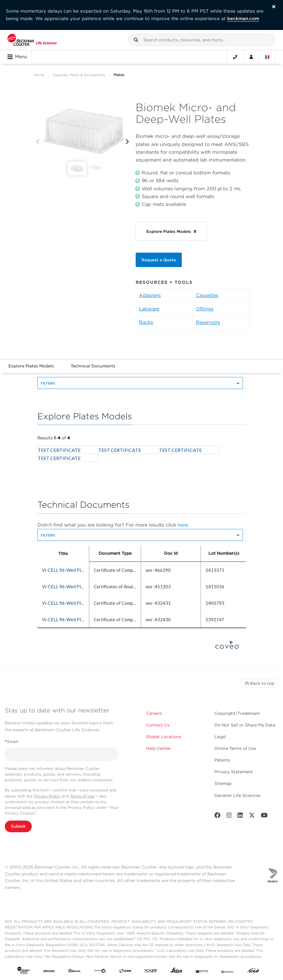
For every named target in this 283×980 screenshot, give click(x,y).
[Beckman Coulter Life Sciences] (32, 40)
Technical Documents (93, 366)
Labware (149, 309)
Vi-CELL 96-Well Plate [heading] (65, 587)
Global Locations (164, 737)
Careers (154, 713)
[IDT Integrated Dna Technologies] (151, 972)
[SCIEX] (253, 972)
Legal (220, 737)
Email (12, 742)
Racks (146, 322)
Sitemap (223, 783)
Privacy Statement (234, 772)
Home (39, 75)
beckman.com (243, 19)
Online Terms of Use (235, 748)
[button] (136, 40)
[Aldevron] (74, 972)
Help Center (159, 748)
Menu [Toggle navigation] (17, 57)
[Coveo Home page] (228, 647)
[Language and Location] (267, 57)
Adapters (150, 295)
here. (183, 525)
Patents (222, 760)
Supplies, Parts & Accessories (79, 75)
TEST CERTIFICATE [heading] (59, 450)
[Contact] (235, 57)
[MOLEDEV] (202, 972)
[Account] (251, 57)
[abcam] (49, 972)
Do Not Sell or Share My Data (245, 725)
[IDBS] (125, 972)
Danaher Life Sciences (237, 795)
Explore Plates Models (31, 366)
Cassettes (207, 295)
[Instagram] (229, 817)
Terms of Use (82, 796)
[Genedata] (100, 972)
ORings (205, 309)
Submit (18, 826)
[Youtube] (264, 817)
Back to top (259, 683)
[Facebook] (217, 817)
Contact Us (158, 725)
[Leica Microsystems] (177, 972)
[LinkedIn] (240, 817)
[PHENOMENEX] (227, 972)
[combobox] (202, 40)
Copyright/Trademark (237, 713)
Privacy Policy (47, 796)
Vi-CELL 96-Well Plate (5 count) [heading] (74, 570)
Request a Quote (159, 260)
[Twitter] (252, 817)
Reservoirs (208, 322)
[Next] (127, 142)
